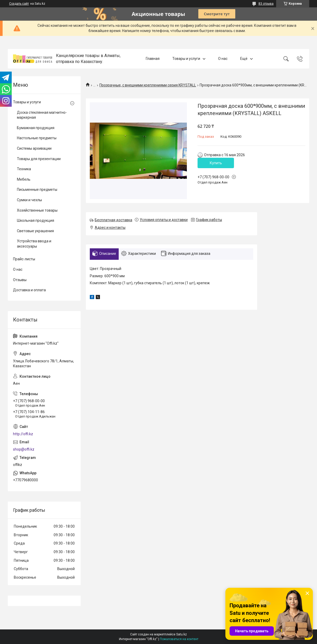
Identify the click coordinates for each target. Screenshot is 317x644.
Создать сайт (19, 4)
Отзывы (20, 280)
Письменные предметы (37, 190)
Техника (24, 169)
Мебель (24, 179)
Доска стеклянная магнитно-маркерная (42, 115)
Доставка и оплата (29, 290)
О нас (223, 59)
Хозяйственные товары (37, 210)
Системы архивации (34, 148)
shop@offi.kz (24, 449)
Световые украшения (35, 231)
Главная (153, 59)
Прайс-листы (24, 259)
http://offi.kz (23, 434)
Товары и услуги (186, 59)
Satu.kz (182, 634)
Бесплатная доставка (113, 220)
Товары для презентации (39, 159)
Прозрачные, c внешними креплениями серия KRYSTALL (148, 85)
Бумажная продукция (36, 128)
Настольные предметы (37, 138)
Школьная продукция (36, 220)
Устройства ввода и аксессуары (34, 244)
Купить (216, 163)
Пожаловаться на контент (179, 639)
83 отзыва (266, 4)
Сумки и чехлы (29, 200)
